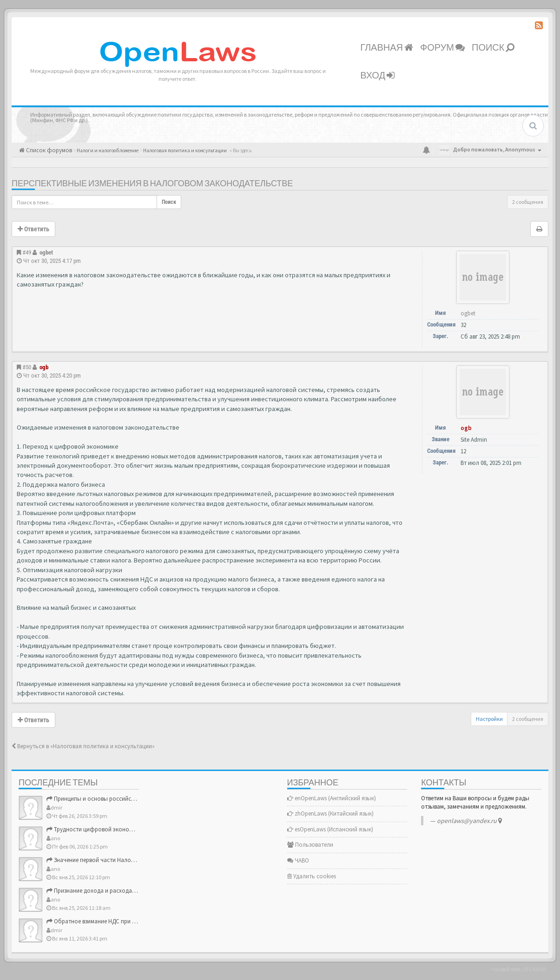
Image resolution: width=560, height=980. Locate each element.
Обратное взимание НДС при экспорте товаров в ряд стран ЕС (133, 921)
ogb (44, 367)
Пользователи (310, 845)
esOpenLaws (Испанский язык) (330, 829)
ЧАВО (298, 860)
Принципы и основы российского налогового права (120, 799)
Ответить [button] (33, 229)
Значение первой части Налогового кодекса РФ (114, 860)
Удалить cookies (312, 876)
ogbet (46, 252)
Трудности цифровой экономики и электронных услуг (122, 829)
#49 (27, 252)
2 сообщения (528, 202)
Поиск (493, 48)
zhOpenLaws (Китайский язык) (330, 813)
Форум (442, 48)
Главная (387, 48)
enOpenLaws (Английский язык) (332, 798)
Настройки (489, 719)
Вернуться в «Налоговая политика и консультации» (83, 746)
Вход (377, 76)
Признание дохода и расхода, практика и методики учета (127, 891)
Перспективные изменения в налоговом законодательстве (152, 184)
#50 (27, 367)
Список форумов (48, 150)
